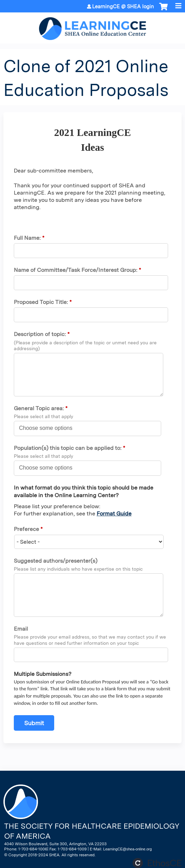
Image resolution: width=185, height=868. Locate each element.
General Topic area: (40, 408)
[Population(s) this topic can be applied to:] (50, 468)
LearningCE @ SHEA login (123, 7)
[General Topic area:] (50, 428)
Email (21, 629)
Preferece (26, 529)
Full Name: (27, 238)
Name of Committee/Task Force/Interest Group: (76, 270)
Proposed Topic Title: (41, 302)
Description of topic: (40, 334)
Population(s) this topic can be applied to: (68, 448)
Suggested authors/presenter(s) (56, 561)
